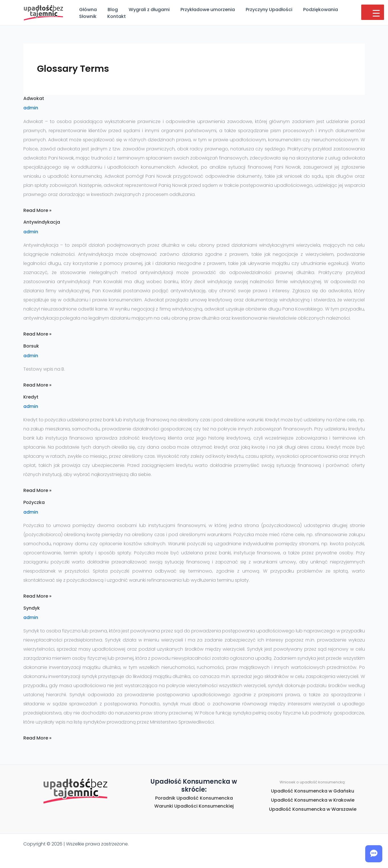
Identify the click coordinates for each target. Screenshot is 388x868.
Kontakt (88, 16)
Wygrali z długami (145, 10)
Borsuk (31, 346)
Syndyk (32, 608)
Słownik (346, 10)
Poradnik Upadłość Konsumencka (194, 798)
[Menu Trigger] (373, 12)
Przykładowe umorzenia (202, 10)
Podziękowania (311, 10)
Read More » (37, 210)
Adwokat (34, 98)
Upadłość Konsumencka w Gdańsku (313, 791)
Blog (110, 10)
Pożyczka (34, 502)
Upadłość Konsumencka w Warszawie (313, 809)
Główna (87, 10)
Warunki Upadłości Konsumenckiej (194, 806)
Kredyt (31, 397)
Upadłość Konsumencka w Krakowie (313, 800)
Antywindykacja (42, 222)
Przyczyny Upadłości (261, 10)
